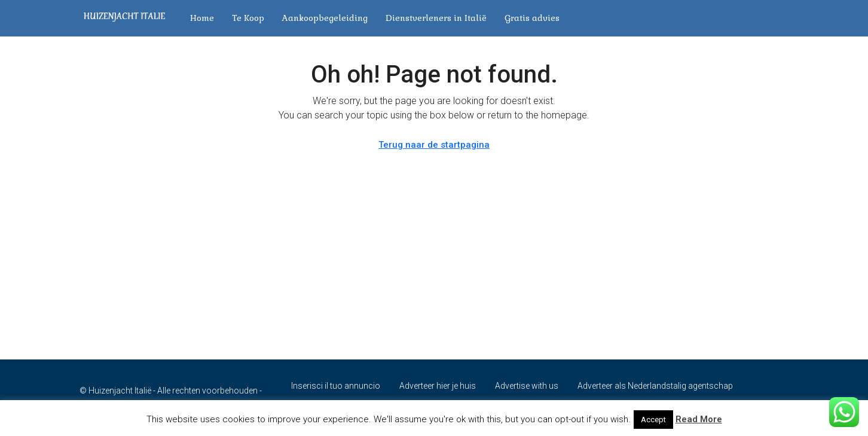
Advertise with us (527, 386)
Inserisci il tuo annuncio (336, 386)
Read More (699, 419)
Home (202, 18)
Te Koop (248, 18)
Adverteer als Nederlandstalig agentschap (655, 386)
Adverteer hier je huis (438, 386)
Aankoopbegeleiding (325, 18)
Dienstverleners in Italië (436, 18)
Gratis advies (532, 18)
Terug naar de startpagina (434, 145)
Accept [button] (653, 420)
